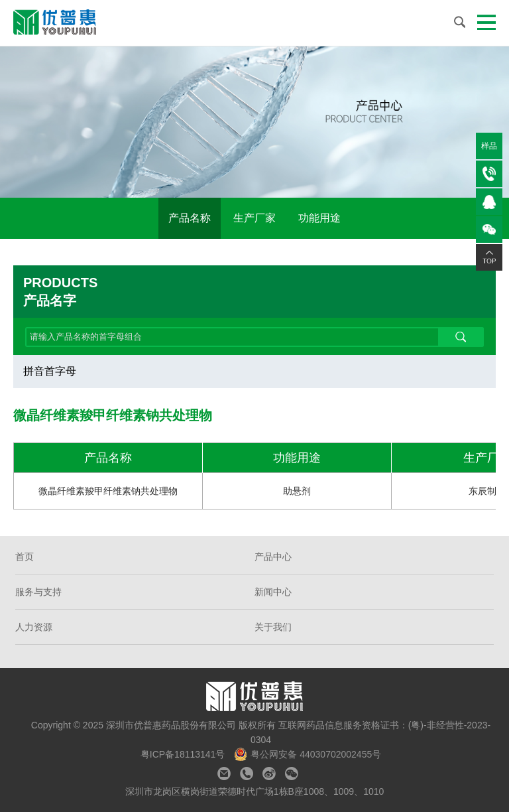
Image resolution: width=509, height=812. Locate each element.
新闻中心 (273, 592)
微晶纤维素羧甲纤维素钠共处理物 (108, 491)
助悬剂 (297, 491)
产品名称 (190, 218)
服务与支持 (38, 592)
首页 (25, 557)
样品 (489, 146)
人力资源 (34, 627)
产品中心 (273, 557)
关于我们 (273, 627)
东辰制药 (487, 491)
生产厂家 (254, 218)
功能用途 (319, 218)
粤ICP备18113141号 (184, 754)
